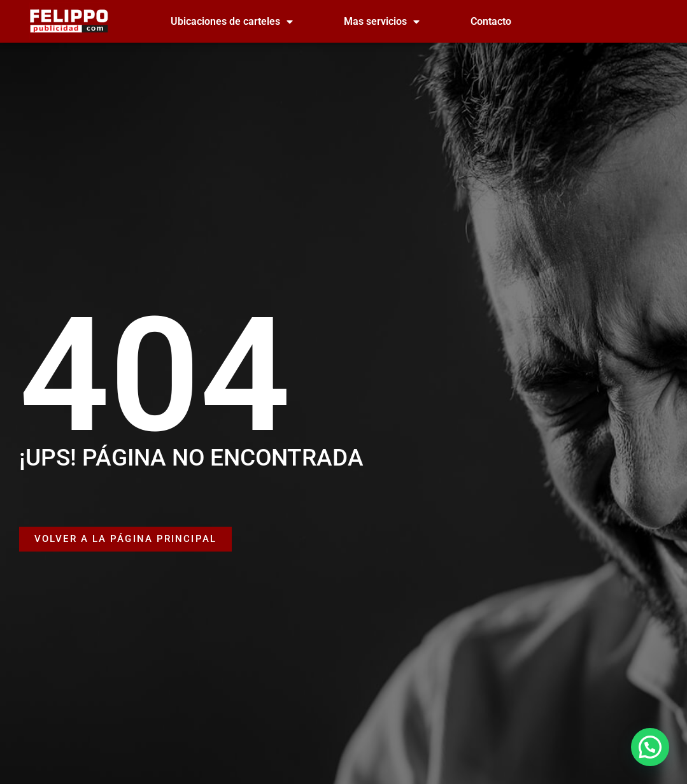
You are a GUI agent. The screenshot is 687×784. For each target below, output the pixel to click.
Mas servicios (382, 22)
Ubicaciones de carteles (232, 22)
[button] (650, 747)
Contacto (491, 21)
